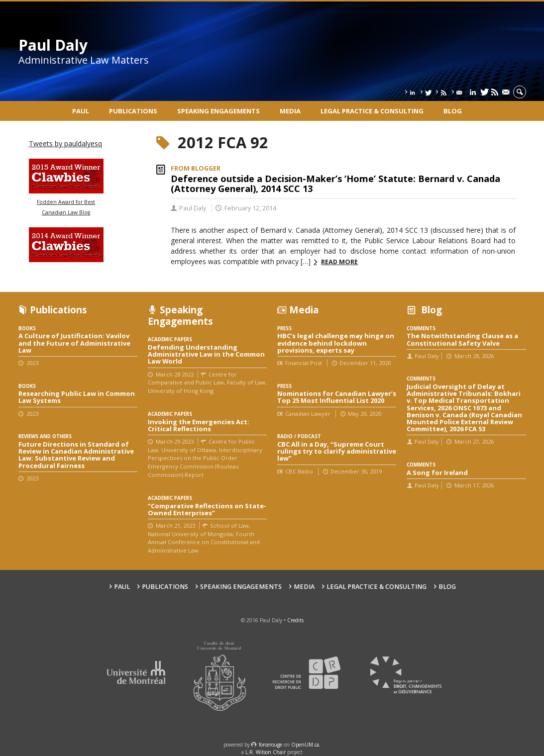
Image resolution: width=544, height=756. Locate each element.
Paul (81, 111)
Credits (295, 620)
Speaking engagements (218, 111)
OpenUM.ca (305, 745)
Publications (133, 111)
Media (290, 111)
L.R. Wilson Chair (266, 752)
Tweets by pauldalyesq (65, 143)
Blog (453, 111)
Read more (339, 262)
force (271, 745)
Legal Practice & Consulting (372, 111)
